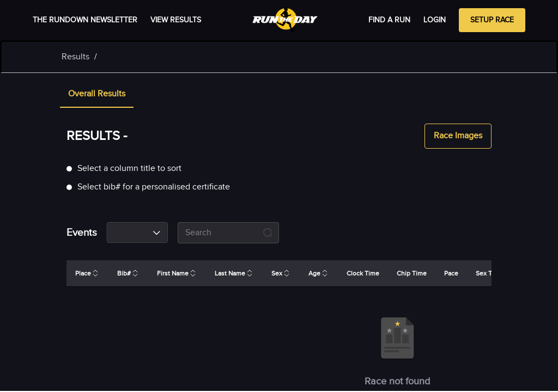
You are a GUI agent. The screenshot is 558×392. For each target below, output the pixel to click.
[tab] (97, 95)
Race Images (458, 136)
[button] (97, 95)
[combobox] (137, 232)
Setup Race (492, 20)
